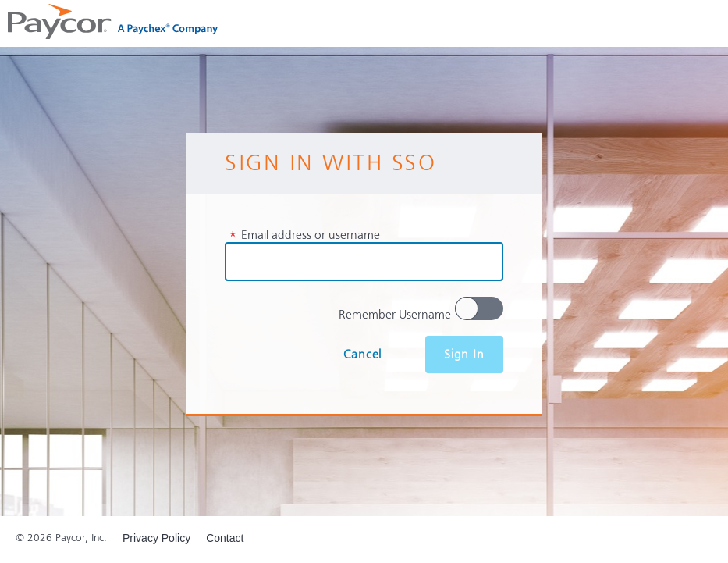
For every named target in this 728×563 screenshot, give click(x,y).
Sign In (464, 355)
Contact (225, 538)
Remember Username (395, 315)
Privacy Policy (156, 538)
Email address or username (304, 235)
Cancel (362, 355)
